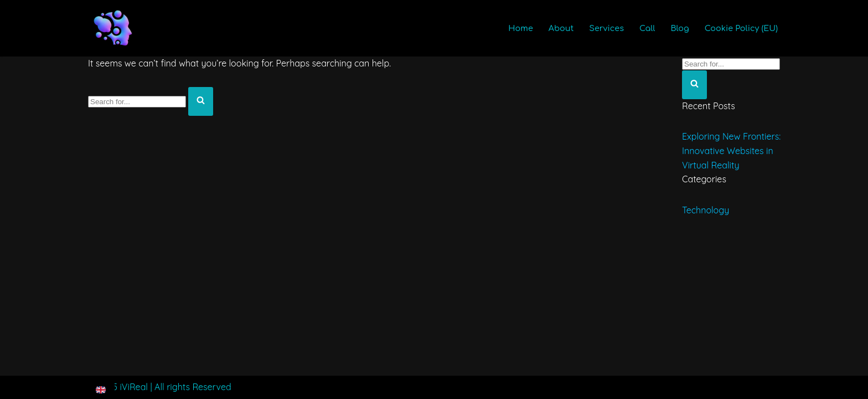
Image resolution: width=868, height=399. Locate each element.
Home (520, 28)
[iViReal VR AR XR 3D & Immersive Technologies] (113, 28)
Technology (706, 210)
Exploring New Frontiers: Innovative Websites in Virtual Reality (731, 150)
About (561, 28)
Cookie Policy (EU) (741, 28)
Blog (680, 28)
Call (647, 28)
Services (606, 28)
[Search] (137, 102)
